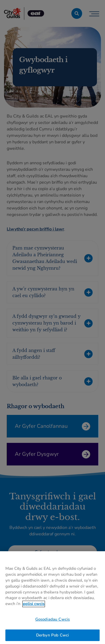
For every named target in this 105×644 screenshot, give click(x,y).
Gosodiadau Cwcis (52, 623)
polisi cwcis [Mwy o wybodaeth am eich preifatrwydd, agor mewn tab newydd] (34, 608)
